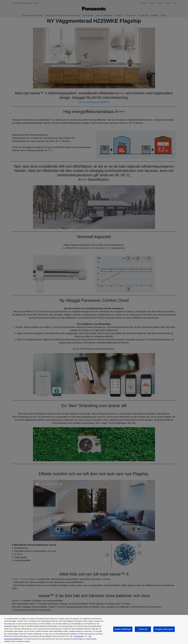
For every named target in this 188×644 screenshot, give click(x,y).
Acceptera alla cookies (164, 629)
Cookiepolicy (79, 636)
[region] (94, 629)
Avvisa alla (143, 629)
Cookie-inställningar (123, 629)
